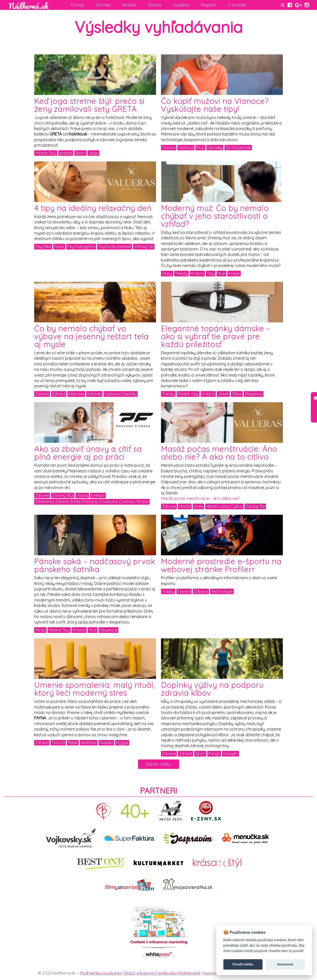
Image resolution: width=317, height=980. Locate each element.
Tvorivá (169, 148)
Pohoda (94, 394)
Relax (59, 246)
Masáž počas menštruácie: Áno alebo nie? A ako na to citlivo (219, 453)
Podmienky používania (101, 973)
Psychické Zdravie (115, 246)
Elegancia (254, 394)
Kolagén (230, 754)
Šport (80, 153)
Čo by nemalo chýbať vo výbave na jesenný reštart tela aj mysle (91, 336)
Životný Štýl (63, 495)
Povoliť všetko (243, 964)
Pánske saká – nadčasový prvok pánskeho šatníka (95, 565)
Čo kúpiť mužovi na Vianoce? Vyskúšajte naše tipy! (215, 105)
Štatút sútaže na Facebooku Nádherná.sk (162, 973)
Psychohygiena (81, 246)
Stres (198, 506)
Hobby (168, 591)
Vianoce (186, 148)
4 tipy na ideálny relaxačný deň (93, 208)
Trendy (181, 273)
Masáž (185, 506)
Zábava (201, 591)
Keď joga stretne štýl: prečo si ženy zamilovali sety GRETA (89, 105)
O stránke (237, 5)
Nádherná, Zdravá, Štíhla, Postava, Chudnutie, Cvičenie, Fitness (92, 502)
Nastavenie (285, 964)
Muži (200, 148)
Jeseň (223, 394)
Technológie (222, 591)
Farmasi (103, 5)
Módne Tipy (46, 153)
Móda (40, 630)
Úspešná (181, 5)
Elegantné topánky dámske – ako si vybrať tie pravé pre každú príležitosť (216, 336)
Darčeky (215, 148)
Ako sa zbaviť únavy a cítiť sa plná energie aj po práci (88, 453)
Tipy (211, 273)
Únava (82, 495)
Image (234, 273)
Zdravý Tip (144, 246)
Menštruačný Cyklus (224, 506)
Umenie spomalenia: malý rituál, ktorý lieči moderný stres (94, 689)
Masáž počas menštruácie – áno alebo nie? (200, 498)
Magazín (208, 5)
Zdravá (154, 5)
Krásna (129, 5)
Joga (93, 153)
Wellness (76, 394)
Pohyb (214, 754)
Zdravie (42, 394)
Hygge (122, 743)
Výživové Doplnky (121, 394)
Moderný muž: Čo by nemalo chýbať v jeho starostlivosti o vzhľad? (215, 216)
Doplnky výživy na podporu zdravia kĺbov (212, 689)
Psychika (43, 246)
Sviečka (106, 743)
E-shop (78, 5)
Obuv (237, 394)
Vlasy (167, 273)
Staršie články (158, 764)
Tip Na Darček (238, 148)
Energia (98, 495)
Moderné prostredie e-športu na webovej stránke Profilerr (221, 565)
